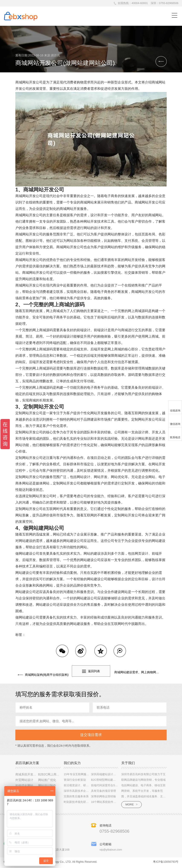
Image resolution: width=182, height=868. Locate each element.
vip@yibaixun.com (111, 851)
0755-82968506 (169, 3)
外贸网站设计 (24, 781)
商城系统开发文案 (27, 775)
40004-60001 (140, 3)
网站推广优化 (47, 781)
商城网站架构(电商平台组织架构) (44, 672)
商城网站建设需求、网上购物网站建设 (140, 672)
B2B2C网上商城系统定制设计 (58, 775)
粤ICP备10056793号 (166, 863)
